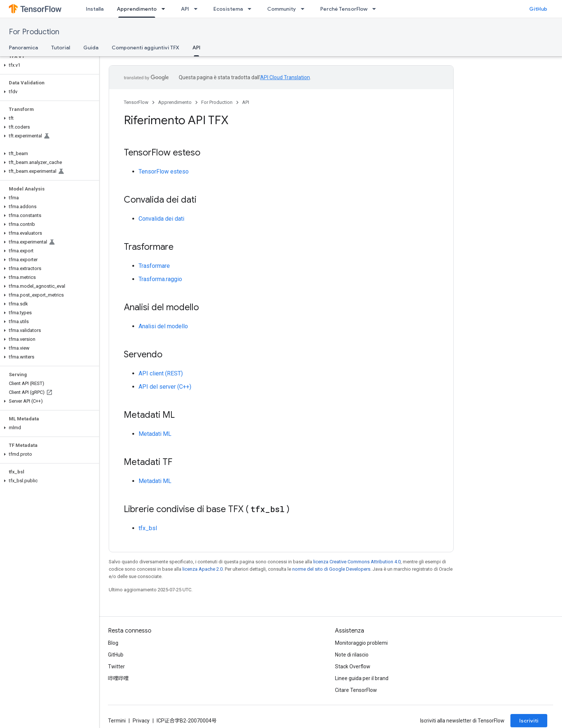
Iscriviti (529, 721)
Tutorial (61, 48)
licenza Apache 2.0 (203, 569)
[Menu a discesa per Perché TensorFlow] (376, 9)
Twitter (116, 666)
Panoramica (23, 48)
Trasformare (154, 266)
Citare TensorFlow (356, 690)
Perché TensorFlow (344, 9)
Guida (91, 48)
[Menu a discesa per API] (198, 9)
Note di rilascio (352, 655)
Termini (117, 721)
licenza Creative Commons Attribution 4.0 (357, 562)
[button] (48, 65)
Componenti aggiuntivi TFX (145, 48)
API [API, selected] (196, 48)
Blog (113, 643)
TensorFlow (136, 102)
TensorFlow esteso (164, 171)
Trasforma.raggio (160, 279)
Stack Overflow (353, 666)
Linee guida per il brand (362, 678)
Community (282, 9)
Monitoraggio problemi (361, 643)
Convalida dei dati (161, 219)
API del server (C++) (165, 387)
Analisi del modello (163, 326)
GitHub (538, 9)
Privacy (141, 721)
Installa (95, 9)
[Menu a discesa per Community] (305, 9)
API (185, 9)
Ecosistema (228, 9)
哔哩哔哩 (118, 678)
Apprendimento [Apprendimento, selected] (137, 9)
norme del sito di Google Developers (331, 569)
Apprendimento (175, 102)
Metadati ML (155, 434)
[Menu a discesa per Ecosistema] (252, 9)
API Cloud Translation (285, 77)
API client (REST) (161, 373)
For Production (34, 32)
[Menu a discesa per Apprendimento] (165, 9)
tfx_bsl (148, 528)
